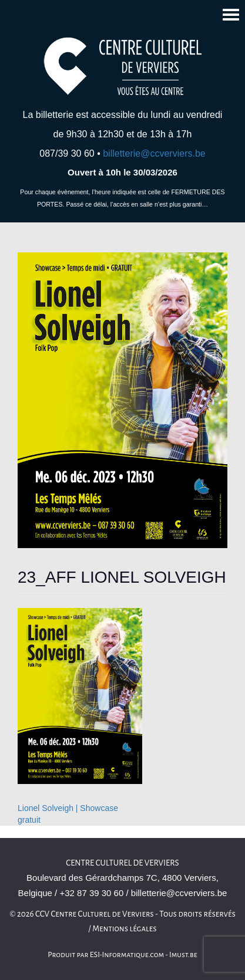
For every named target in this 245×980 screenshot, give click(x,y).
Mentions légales (125, 929)
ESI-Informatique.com (127, 955)
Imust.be (183, 955)
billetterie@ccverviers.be (154, 153)
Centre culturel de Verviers (122, 863)
